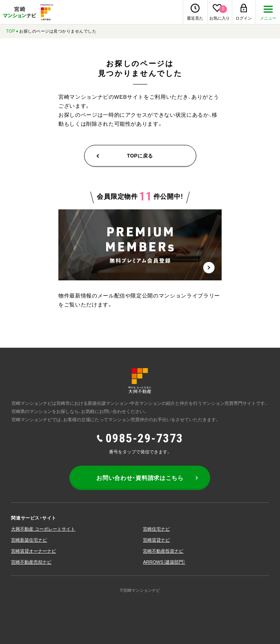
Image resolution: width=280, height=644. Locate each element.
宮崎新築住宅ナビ (29, 540)
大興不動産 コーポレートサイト (43, 529)
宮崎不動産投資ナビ (163, 551)
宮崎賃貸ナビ (156, 540)
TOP (11, 31)
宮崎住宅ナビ (156, 529)
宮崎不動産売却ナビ (31, 562)
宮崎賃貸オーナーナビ (33, 551)
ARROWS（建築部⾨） (164, 562)
